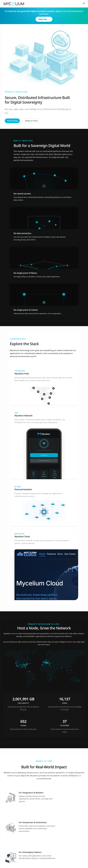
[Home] (14, 4)
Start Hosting (12, 121)
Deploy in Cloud (31, 121)
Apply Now (44, 19)
